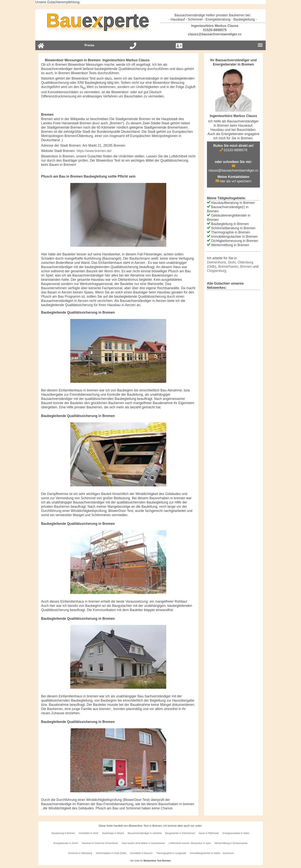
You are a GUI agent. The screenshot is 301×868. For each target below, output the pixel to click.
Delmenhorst (216, 262)
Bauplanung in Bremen (63, 833)
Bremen (246, 267)
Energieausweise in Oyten (236, 833)
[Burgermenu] (260, 45)
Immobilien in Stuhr (89, 833)
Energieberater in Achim (66, 843)
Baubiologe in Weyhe (113, 833)
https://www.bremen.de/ (94, 151)
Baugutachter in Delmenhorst (180, 833)
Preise (89, 45)
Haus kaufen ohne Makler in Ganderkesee (143, 843)
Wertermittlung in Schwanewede (231, 843)
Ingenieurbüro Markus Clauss (213, 26)
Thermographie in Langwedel (171, 853)
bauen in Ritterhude (209, 833)
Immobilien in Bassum (141, 853)
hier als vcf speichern (233, 181)
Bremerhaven (228, 267)
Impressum (228, 853)
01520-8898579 (213, 30)
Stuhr (232, 262)
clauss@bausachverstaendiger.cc (213, 34)
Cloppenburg (217, 271)
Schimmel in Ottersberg (80, 853)
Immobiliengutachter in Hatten (205, 853)
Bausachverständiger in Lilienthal (145, 833)
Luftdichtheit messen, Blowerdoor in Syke (190, 843)
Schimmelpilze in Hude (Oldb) (111, 853)
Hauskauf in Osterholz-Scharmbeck (100, 843)
